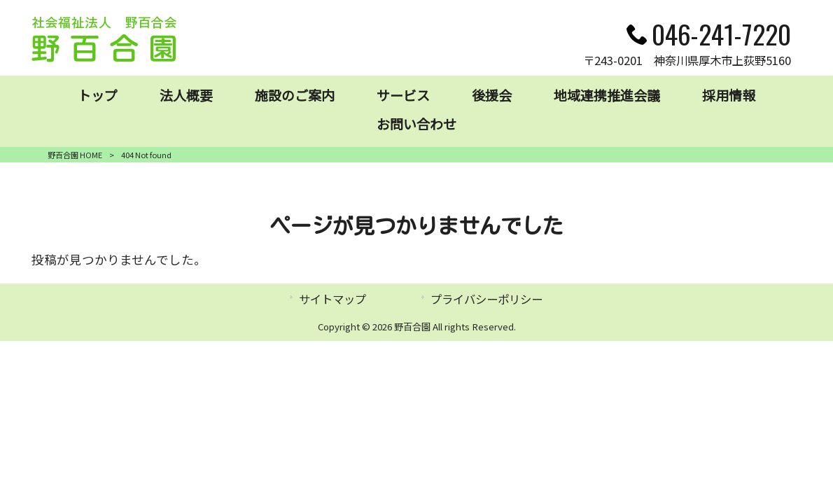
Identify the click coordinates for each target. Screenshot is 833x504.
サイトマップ (332, 299)
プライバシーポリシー (486, 299)
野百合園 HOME (75, 155)
